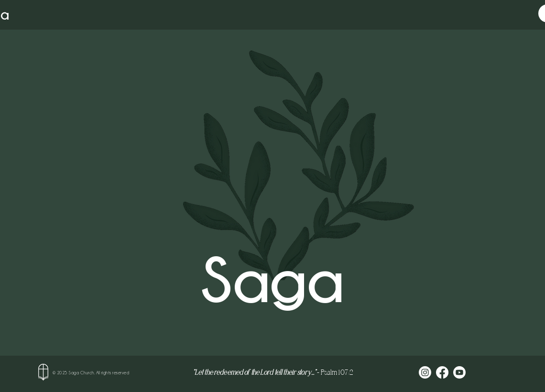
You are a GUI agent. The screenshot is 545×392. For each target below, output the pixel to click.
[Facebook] (442, 372)
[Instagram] (425, 372)
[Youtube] (459, 372)
